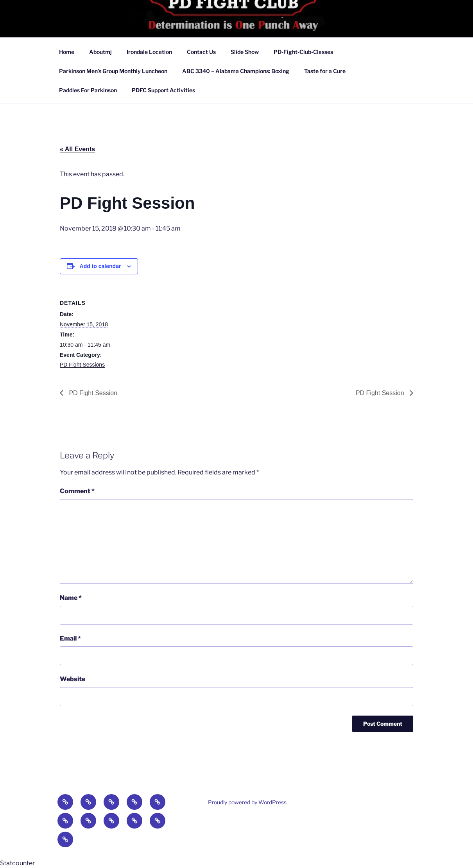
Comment (77, 491)
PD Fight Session (92, 393)
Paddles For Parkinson (88, 90)
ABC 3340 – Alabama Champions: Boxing (236, 71)
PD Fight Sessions (82, 365)
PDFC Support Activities (163, 90)
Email (70, 638)
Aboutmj (100, 52)
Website (73, 679)
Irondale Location (149, 52)
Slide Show (245, 52)
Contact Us (201, 52)
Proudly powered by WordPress (247, 802)
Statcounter (17, 863)
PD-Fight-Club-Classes (303, 52)
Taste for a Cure (325, 71)
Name (71, 598)
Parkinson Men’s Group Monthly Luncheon (113, 71)
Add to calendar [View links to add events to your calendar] (100, 266)
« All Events (77, 149)
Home (67, 52)
